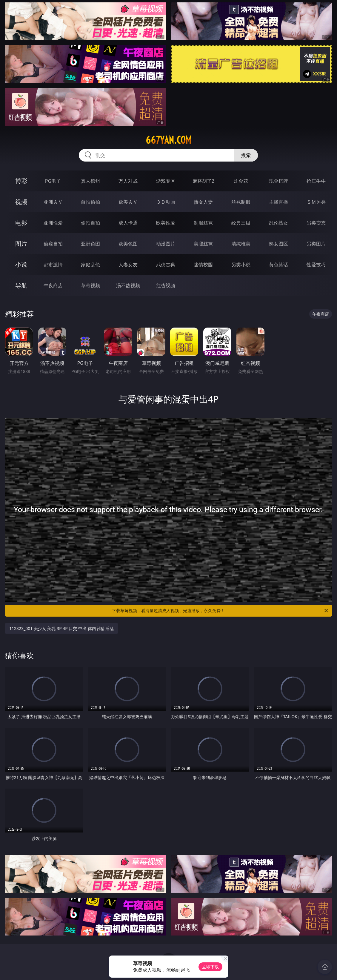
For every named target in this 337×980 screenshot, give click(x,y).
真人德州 (90, 181)
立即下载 (210, 967)
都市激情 (53, 265)
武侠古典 (166, 265)
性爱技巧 (316, 265)
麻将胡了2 (203, 181)
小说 (21, 264)
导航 (21, 285)
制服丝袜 (203, 223)
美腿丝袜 (203, 244)
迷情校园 (203, 265)
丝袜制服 (241, 202)
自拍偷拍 (90, 202)
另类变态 (316, 223)
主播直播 (278, 202)
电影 (21, 223)
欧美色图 (128, 244)
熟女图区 (278, 244)
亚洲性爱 (53, 223)
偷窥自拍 (53, 244)
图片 (21, 244)
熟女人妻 (203, 202)
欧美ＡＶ (128, 202)
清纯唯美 (241, 244)
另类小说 (241, 265)
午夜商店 (53, 285)
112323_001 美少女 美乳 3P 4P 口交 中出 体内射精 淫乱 (61, 628)
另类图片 (316, 244)
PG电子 (53, 181)
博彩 (21, 181)
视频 (21, 202)
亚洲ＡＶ (53, 202)
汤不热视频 (128, 285)
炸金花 (241, 181)
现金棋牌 (278, 181)
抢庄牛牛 (316, 181)
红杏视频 (166, 285)
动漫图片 (166, 244)
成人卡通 (128, 223)
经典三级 (241, 223)
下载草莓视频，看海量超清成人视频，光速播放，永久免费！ (220, 611)
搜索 (246, 155)
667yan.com (168, 140)
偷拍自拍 (90, 223)
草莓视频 (90, 285)
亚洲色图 (90, 244)
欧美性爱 (166, 223)
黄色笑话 (278, 265)
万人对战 (128, 181)
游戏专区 (166, 181)
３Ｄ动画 (166, 202)
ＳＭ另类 (316, 202)
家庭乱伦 (90, 265)
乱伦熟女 (278, 223)
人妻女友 (128, 265)
